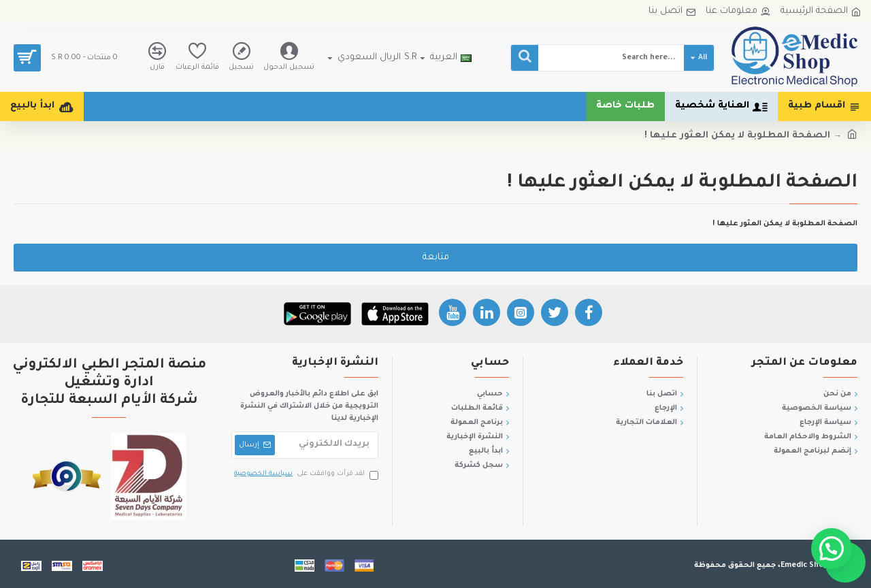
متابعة (436, 258)
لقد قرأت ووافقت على (305, 475)
